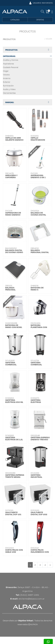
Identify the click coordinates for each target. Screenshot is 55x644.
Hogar (6, 71)
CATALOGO (15, 20)
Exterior (7, 82)
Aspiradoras (9, 64)
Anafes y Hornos (11, 60)
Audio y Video (9, 89)
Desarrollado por (18, 628)
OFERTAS (40, 20)
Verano (6, 75)
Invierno (7, 78)
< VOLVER (48, 39)
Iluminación (8, 86)
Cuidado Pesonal (11, 67)
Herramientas (9, 93)
